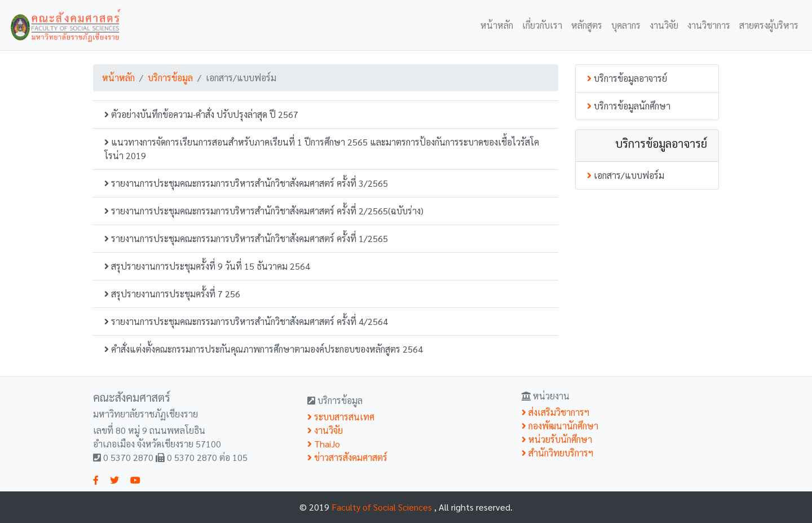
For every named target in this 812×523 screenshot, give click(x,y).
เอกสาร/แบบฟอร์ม (626, 175)
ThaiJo (324, 444)
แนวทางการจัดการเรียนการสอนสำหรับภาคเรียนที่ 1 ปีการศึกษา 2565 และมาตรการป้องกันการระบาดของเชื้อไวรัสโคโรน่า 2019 (322, 149)
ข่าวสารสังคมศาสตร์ (347, 457)
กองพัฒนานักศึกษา (560, 426)
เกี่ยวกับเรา (542, 25)
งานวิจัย (664, 25)
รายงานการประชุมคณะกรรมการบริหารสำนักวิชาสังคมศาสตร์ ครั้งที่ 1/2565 (246, 238)
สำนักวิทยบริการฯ (557, 453)
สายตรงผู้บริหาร (769, 25)
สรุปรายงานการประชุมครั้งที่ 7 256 (172, 294)
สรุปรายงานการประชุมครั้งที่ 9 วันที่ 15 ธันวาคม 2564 (207, 266)
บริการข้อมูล (170, 78)
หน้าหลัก (497, 25)
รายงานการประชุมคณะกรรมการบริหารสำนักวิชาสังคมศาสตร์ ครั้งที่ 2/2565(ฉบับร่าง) (264, 211)
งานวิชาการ (709, 25)
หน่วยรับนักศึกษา (557, 439)
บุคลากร (626, 25)
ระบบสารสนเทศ (341, 417)
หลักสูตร (587, 25)
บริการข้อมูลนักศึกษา (629, 106)
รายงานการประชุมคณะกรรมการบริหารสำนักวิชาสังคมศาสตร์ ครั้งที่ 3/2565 (246, 183)
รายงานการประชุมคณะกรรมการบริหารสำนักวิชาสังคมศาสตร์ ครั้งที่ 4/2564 (246, 321)
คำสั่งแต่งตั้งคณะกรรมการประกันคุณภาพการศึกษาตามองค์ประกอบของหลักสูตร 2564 (264, 349)
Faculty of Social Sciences (383, 507)
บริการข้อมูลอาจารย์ (627, 78)
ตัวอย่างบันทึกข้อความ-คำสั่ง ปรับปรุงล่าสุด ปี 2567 (201, 114)
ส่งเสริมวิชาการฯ (555, 412)
